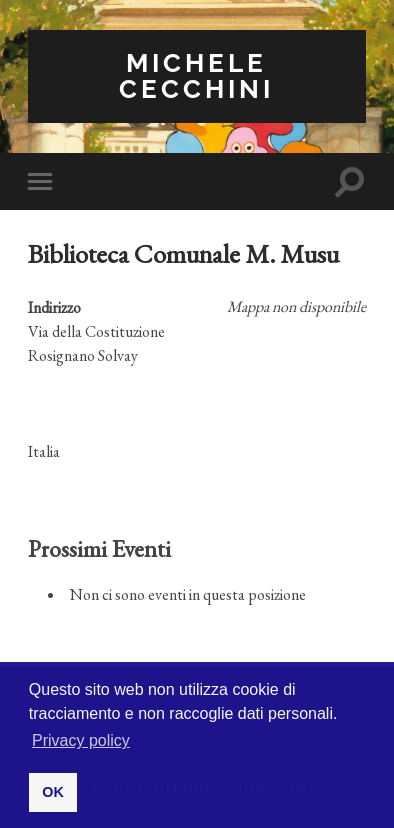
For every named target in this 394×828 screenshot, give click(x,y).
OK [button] (53, 792)
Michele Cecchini (196, 75)
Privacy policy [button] (81, 740)
